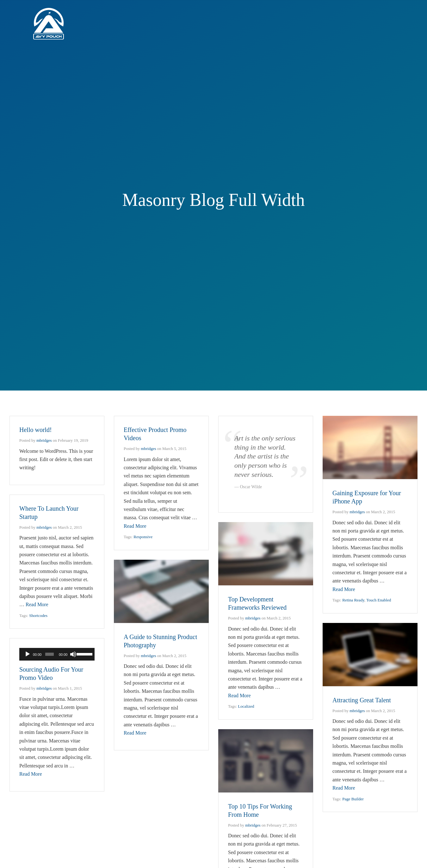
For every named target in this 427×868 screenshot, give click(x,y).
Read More (135, 526)
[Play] (28, 654)
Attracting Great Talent (362, 700)
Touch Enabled (379, 600)
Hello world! (36, 430)
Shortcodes (38, 616)
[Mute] (73, 654)
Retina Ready (353, 600)
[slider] (50, 654)
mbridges (44, 440)
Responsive (143, 537)
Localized (246, 706)
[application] (57, 654)
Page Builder (353, 799)
